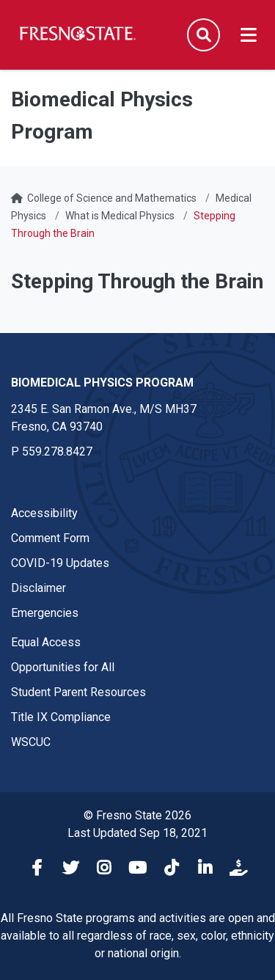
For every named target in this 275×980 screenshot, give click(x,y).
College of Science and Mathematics (112, 198)
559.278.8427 (57, 451)
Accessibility (44, 513)
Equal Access (46, 642)
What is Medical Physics (120, 216)
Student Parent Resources (78, 692)
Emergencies (45, 613)
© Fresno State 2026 (137, 815)
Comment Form (50, 538)
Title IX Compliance (61, 717)
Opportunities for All (63, 667)
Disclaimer (38, 588)
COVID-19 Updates (60, 563)
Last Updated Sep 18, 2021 (137, 833)
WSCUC (31, 742)
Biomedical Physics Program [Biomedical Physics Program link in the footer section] (102, 383)
